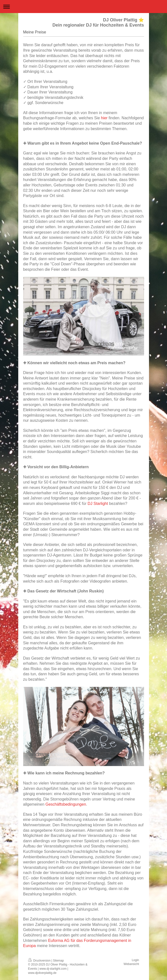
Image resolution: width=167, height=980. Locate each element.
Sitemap (58, 961)
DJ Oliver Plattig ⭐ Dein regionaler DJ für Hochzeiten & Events (98, 23)
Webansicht (131, 964)
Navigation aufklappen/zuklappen (83, 7)
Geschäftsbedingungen (66, 804)
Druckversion (40, 961)
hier (104, 118)
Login (135, 960)
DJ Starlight (98, 504)
